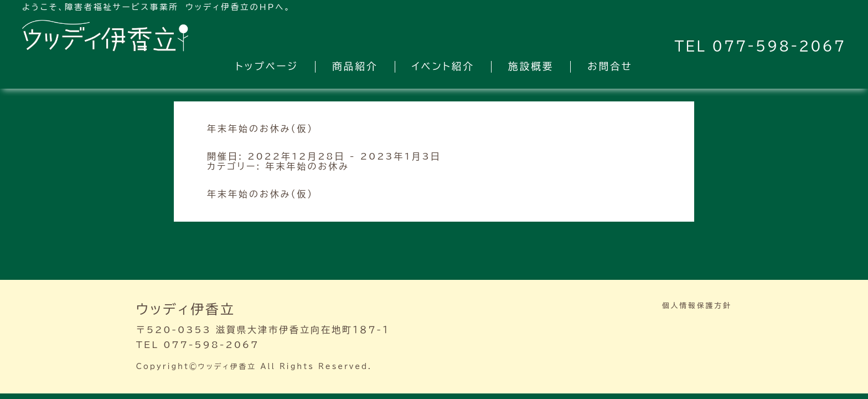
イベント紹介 (443, 66)
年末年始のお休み (308, 166)
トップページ (267, 66)
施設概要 (531, 66)
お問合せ (610, 66)
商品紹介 (355, 66)
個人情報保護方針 (697, 306)
